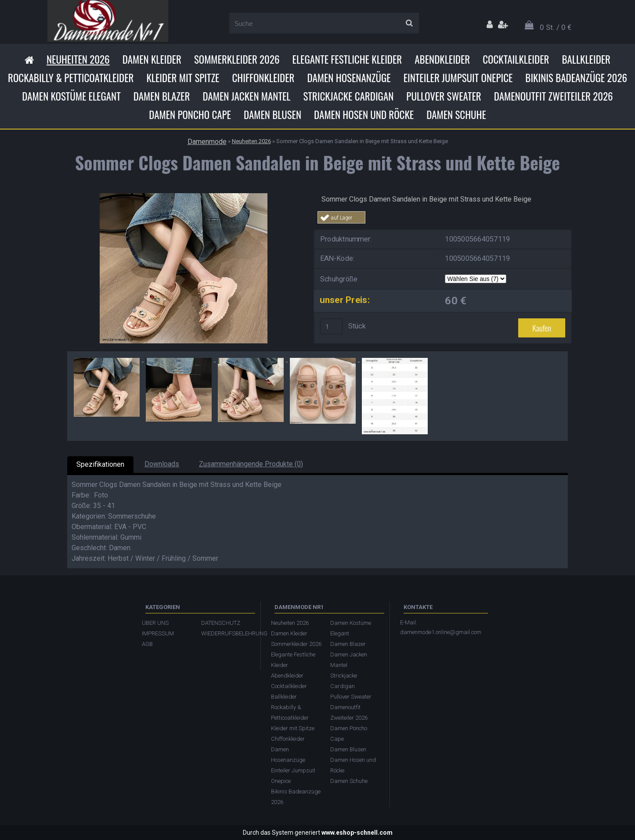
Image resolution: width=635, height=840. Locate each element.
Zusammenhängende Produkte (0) (251, 464)
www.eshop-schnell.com (357, 833)
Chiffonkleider (263, 78)
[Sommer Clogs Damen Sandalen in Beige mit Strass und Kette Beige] (184, 196)
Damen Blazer (162, 96)
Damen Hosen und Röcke (364, 115)
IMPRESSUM (158, 633)
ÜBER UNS (155, 623)
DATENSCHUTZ (221, 623)
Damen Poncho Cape (190, 115)
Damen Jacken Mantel (246, 96)
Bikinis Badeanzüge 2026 (576, 78)
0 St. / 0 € (556, 27)
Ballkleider (586, 59)
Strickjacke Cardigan (348, 96)
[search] (409, 23)
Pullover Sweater (444, 96)
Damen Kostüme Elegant (71, 96)
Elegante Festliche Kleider (347, 59)
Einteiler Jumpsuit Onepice (458, 78)
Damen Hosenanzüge (349, 78)
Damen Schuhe (456, 115)
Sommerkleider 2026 (237, 59)
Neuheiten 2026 (78, 59)
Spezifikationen (100, 464)
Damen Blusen (272, 115)
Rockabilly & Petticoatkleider (71, 78)
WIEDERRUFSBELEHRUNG (226, 633)
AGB (147, 644)
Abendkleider (442, 59)
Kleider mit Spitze (183, 78)
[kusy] (332, 326)
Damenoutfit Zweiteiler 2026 (554, 96)
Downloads (162, 464)
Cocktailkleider (516, 59)
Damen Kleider (152, 59)
